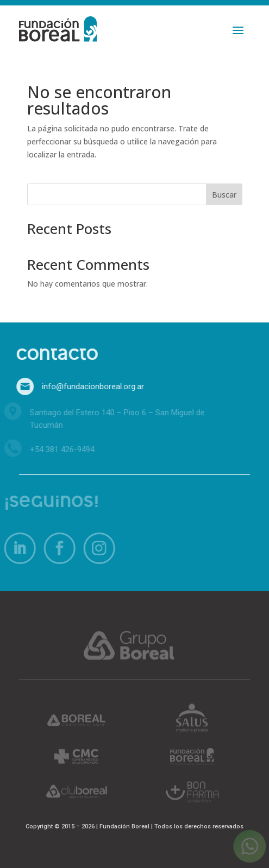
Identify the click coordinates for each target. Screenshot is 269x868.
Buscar (224, 195)
